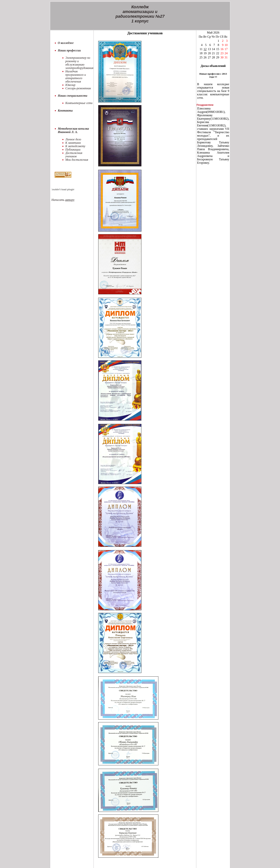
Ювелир (70, 85)
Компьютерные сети (79, 103)
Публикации (73, 150)
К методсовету (75, 146)
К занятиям (73, 143)
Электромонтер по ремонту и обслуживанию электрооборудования (79, 63)
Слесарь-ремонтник (78, 88)
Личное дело (73, 139)
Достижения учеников (74, 155)
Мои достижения (77, 160)
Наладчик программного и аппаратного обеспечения (76, 76)
